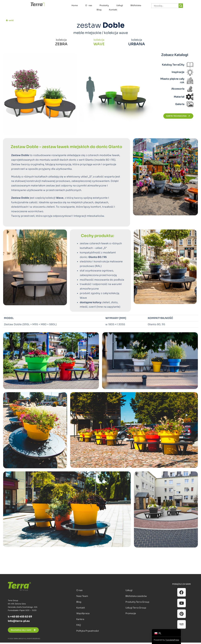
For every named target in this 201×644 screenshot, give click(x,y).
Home (75, 5)
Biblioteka (136, 5)
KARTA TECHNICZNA (178, 116)
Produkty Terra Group (137, 602)
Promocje (131, 613)
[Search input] (166, 6)
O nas (89, 5)
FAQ (79, 625)
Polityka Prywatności (88, 631)
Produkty (104, 5)
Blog (99, 10)
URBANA (137, 44)
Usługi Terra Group (136, 608)
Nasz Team (82, 596)
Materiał (179, 97)
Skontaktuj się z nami (21, 630)
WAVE (99, 44)
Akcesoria (178, 89)
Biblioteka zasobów (136, 596)
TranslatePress (172, 640)
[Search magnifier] (181, 6)
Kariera (80, 619)
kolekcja (61, 40)
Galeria (180, 104)
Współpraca (83, 613)
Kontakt (113, 10)
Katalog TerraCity (173, 65)
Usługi (120, 5)
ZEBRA (61, 44)
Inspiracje (178, 72)
